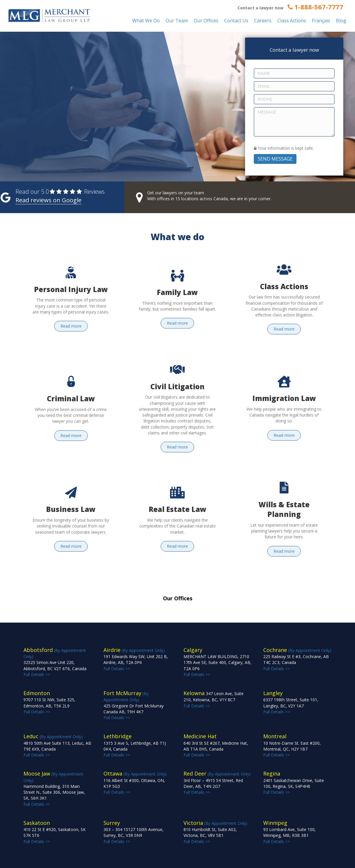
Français (321, 21)
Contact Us (236, 21)
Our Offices (206, 21)
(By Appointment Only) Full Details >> (55, 662)
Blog (341, 21)
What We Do (146, 21)
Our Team (177, 21)
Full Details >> (218, 662)
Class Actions (292, 21)
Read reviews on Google (49, 200)
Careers (263, 21)
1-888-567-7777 (315, 7)
